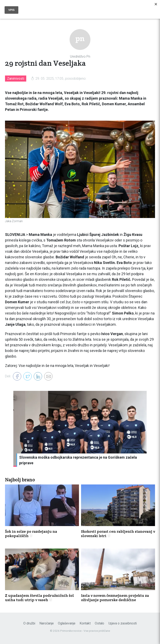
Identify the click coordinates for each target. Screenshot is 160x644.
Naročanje (47, 623)
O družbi (29, 623)
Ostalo (99, 623)
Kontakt (85, 623)
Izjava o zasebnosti (122, 623)
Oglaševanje (67, 623)
